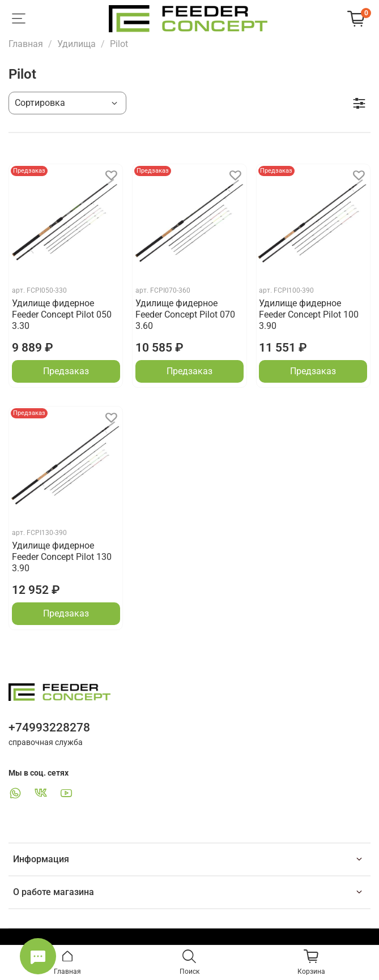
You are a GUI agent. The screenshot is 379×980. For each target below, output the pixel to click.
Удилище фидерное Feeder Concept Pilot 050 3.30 (62, 314)
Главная (26, 44)
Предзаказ (66, 371)
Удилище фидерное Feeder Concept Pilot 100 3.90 (309, 314)
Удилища (76, 44)
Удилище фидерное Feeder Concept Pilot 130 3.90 (62, 557)
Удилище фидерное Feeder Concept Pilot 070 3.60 (185, 314)
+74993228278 (49, 727)
